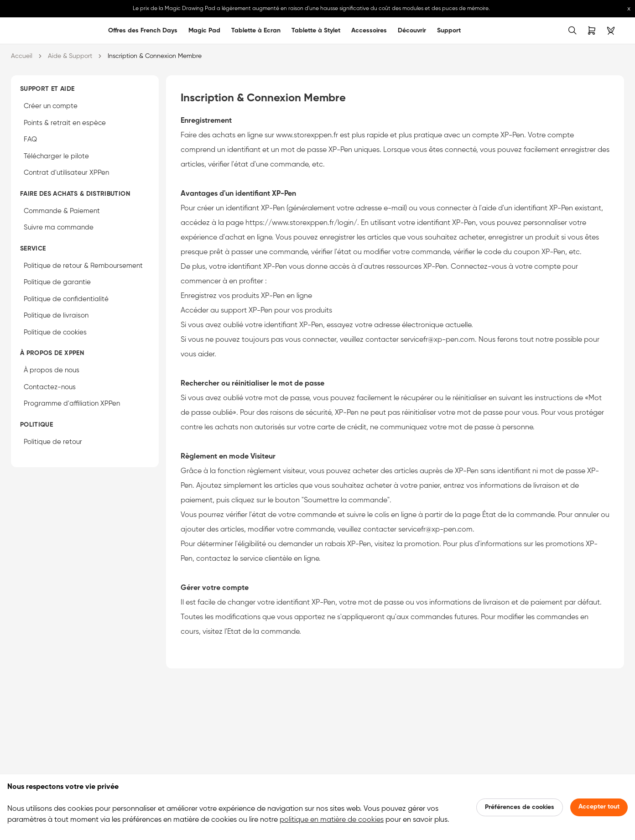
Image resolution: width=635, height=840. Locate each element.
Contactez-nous (50, 387)
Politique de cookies (55, 332)
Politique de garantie (57, 282)
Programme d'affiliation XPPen (72, 404)
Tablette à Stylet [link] (316, 31)
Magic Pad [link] (204, 31)
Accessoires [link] (369, 31)
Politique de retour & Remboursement (83, 266)
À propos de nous (52, 370)
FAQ (30, 139)
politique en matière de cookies (332, 820)
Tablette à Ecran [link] (256, 31)
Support (449, 31)
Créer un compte (51, 106)
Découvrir (412, 31)
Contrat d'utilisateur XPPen (66, 173)
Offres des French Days (143, 31)
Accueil (22, 56)
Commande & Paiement (62, 211)
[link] (24, 31)
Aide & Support (70, 56)
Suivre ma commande (59, 227)
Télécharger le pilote (56, 156)
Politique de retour (53, 442)
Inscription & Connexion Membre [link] (155, 56)
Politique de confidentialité (66, 299)
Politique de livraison (56, 316)
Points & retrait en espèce (65, 123)
